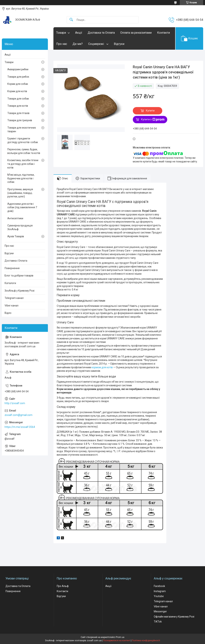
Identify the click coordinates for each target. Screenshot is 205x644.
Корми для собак (18, 84)
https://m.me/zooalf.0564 (20, 427)
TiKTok (158, 622)
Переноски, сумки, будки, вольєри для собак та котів (24, 151)
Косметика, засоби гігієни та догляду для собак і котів (23, 164)
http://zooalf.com (15, 403)
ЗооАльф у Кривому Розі (20, 291)
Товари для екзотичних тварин (22, 129)
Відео (8, 313)
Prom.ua (120, 637)
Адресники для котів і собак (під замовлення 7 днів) (22, 207)
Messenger (160, 611)
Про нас (62, 44)
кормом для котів (102, 367)
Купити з (153, 120)
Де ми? (78, 44)
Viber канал (12, 306)
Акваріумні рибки (18, 69)
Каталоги (10, 283)
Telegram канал (14, 298)
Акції (79, 33)
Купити (150, 111)
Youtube (159, 596)
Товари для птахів (18, 113)
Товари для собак (18, 99)
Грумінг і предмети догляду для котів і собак (23, 140)
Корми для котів (17, 91)
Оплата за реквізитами (136, 33)
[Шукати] (71, 20)
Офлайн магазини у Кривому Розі (174, 617)
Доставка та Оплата (101, 33)
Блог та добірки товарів (19, 276)
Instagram (160, 591)
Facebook (159, 586)
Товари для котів (18, 106)
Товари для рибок (18, 77)
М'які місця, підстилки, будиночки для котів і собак (21, 178)
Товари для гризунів (20, 120)
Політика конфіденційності (146, 641)
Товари (61, 33)
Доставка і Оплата (16, 261)
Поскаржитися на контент (117, 641)
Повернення (12, 268)
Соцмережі (96, 44)
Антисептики (15, 218)
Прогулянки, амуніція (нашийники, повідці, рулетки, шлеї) (20, 193)
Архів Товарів (16, 236)
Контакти (163, 33)
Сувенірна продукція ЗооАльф (20, 227)
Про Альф (63, 586)
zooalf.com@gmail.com (19, 415)
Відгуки (119, 44)
